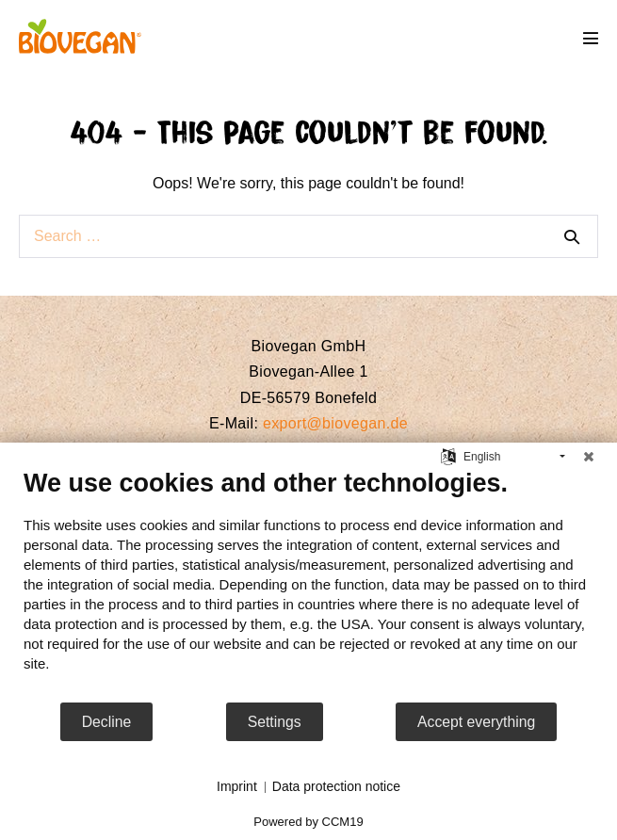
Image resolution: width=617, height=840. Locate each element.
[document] (308, 584)
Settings (275, 722)
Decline (107, 722)
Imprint (237, 786)
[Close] (589, 457)
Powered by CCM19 (308, 822)
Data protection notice (336, 786)
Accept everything (476, 722)
